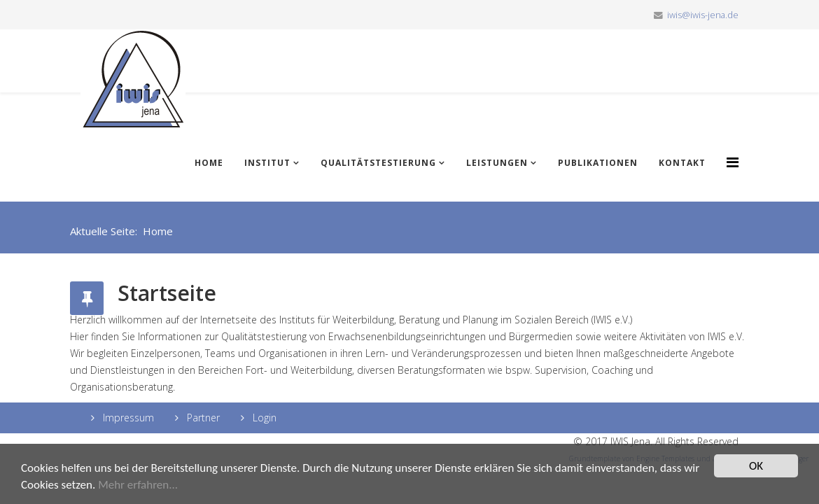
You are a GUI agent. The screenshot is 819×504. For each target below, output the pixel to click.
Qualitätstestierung (378, 163)
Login (263, 418)
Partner (202, 418)
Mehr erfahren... (138, 485)
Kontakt (682, 163)
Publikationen (598, 163)
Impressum (127, 418)
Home (209, 163)
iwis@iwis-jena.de (703, 15)
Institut (267, 163)
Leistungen (497, 163)
